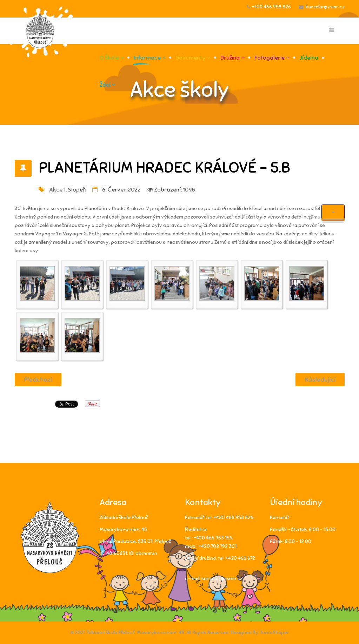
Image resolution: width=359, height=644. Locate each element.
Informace (147, 58)
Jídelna (309, 58)
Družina (230, 58)
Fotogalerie (270, 58)
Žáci (105, 85)
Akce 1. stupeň (68, 190)
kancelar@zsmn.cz (325, 7)
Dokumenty (191, 58)
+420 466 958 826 (272, 7)
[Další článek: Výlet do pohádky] (320, 380)
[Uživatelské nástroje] (333, 212)
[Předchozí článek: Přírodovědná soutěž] (38, 380)
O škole (109, 58)
